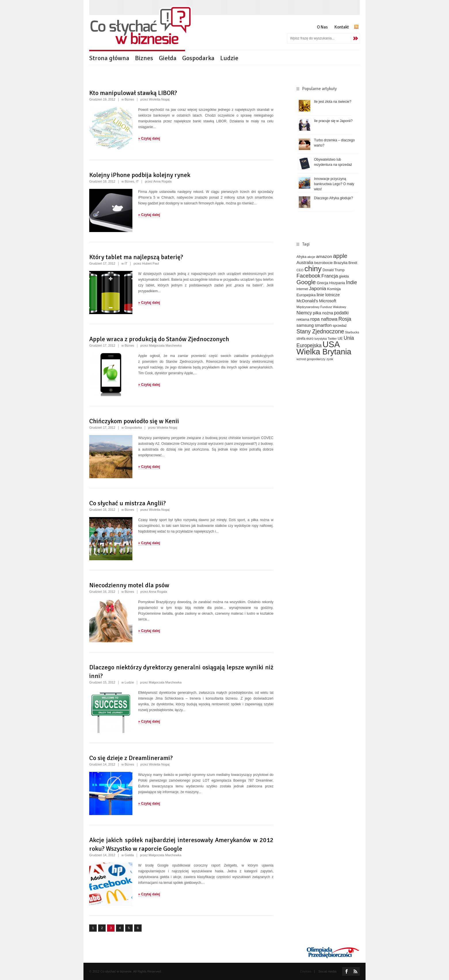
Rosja (345, 319)
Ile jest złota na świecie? (333, 102)
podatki (341, 313)
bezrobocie (324, 263)
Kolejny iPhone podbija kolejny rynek (140, 175)
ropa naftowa (324, 319)
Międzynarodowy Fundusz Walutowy (321, 307)
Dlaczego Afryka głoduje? (333, 198)
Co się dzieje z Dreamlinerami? (131, 758)
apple (340, 256)
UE (340, 339)
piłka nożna (323, 313)
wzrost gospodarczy (311, 359)
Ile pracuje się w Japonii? (333, 121)
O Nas (322, 27)
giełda (344, 276)
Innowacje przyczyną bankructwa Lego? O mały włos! (334, 184)
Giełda (168, 58)
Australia (305, 262)
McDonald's (307, 301)
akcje (311, 257)
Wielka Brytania (324, 352)
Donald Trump (334, 270)
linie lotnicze (328, 295)
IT (137, 181)
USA (331, 344)
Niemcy (304, 313)
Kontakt (342, 27)
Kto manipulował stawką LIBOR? (133, 93)
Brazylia (340, 263)
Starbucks (352, 332)
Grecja (323, 283)
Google (306, 282)
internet (302, 289)
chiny (313, 269)
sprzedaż (340, 326)
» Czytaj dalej (149, 138)
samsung (305, 325)
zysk (330, 359)
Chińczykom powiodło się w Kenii (134, 421)
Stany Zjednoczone (320, 331)
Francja (330, 276)
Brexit (353, 263)
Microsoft (328, 301)
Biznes (144, 58)
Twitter (332, 339)
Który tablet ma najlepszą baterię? (136, 257)
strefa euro (305, 339)
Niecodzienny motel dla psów (129, 585)
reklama (303, 320)
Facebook (308, 276)
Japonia (317, 289)
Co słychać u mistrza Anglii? (128, 503)
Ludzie (229, 58)
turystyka (320, 339)
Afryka (301, 257)
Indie (351, 282)
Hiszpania (337, 283)
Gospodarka (198, 58)
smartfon (323, 325)
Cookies (306, 971)
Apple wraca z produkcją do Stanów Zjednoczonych (159, 339)
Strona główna (109, 58)
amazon (324, 256)
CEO (300, 270)
